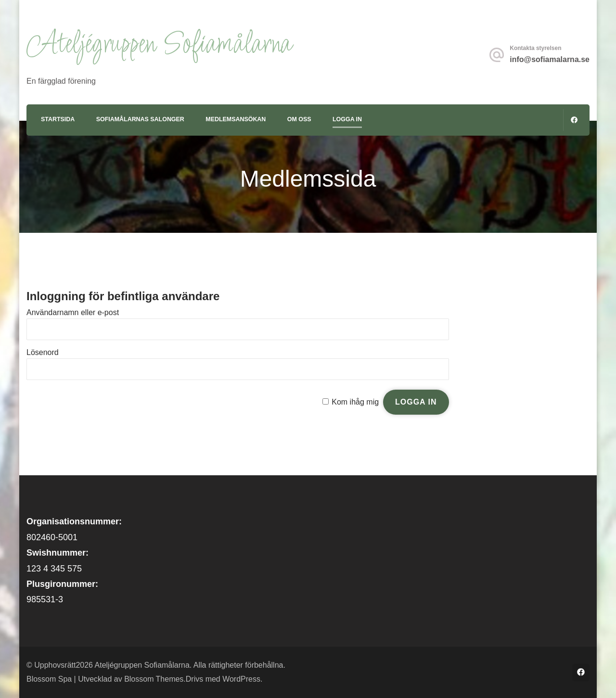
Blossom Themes (154, 679)
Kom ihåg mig (355, 402)
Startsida (58, 119)
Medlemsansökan (236, 119)
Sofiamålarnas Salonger (140, 119)
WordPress (241, 679)
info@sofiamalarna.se (550, 59)
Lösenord (43, 352)
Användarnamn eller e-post (73, 312)
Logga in (347, 119)
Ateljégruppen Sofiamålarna (159, 45)
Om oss (299, 119)
